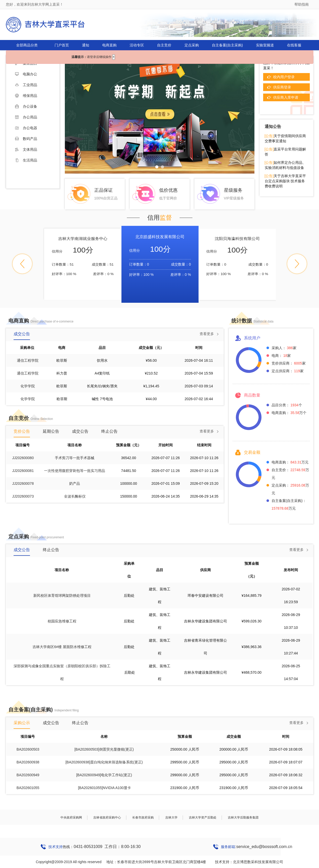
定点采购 (192, 45)
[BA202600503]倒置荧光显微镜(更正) (104, 749)
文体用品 (26, 149)
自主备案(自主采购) (227, 45)
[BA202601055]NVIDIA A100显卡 (104, 788)
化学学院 (28, 386)
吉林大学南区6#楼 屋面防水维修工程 (62, 647)
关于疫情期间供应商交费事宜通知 (285, 138)
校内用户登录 (284, 77)
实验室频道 (265, 45)
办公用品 (26, 117)
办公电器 (26, 128)
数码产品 (26, 139)
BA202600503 (28, 749)
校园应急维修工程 (62, 621)
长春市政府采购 (143, 817)
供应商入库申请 (286, 97)
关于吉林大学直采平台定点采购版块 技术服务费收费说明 (285, 181)
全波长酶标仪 (75, 496)
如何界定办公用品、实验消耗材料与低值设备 (285, 165)
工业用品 (26, 85)
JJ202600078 (23, 483)
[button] (22, 264)
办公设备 (26, 106)
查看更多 (207, 334)
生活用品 (26, 160)
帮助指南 (302, 4)
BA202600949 (28, 775)
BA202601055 (28, 788)
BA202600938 (28, 762)
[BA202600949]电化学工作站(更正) (104, 775)
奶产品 (75, 483)
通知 (86, 45)
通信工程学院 (28, 360)
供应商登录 (282, 87)
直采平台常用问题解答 (285, 152)
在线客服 (294, 45)
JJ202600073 (23, 496)
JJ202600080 (23, 458)
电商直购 (109, 45)
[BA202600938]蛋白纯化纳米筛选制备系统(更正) (104, 762)
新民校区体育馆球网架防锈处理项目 (62, 596)
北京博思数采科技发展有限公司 (258, 862)
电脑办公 (26, 74)
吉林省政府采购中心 (107, 817)
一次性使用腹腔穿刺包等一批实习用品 (75, 471)
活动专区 (137, 45)
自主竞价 (164, 45)
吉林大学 (171, 817)
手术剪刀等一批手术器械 (75, 458)
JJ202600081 (23, 471)
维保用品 (26, 96)
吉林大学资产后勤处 (203, 817)
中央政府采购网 (71, 817)
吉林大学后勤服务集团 (243, 817)
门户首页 (62, 45)
